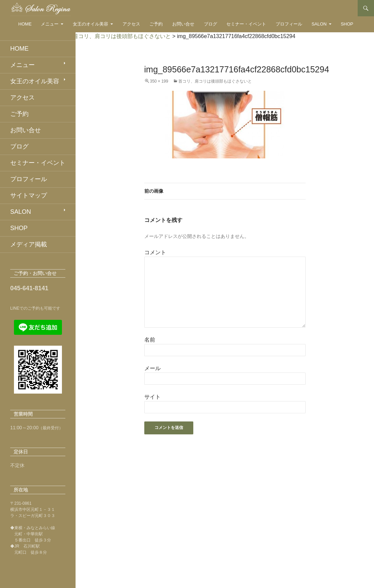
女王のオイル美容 (91, 24)
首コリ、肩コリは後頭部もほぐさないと (215, 81)
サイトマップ (29, 195)
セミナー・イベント (246, 24)
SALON (319, 24)
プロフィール (289, 24)
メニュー (50, 24)
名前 (150, 340)
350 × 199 (159, 81)
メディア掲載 (29, 244)
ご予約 (156, 24)
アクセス (131, 24)
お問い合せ (183, 24)
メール (152, 368)
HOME (25, 24)
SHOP (347, 24)
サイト (152, 397)
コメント (155, 252)
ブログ (210, 24)
